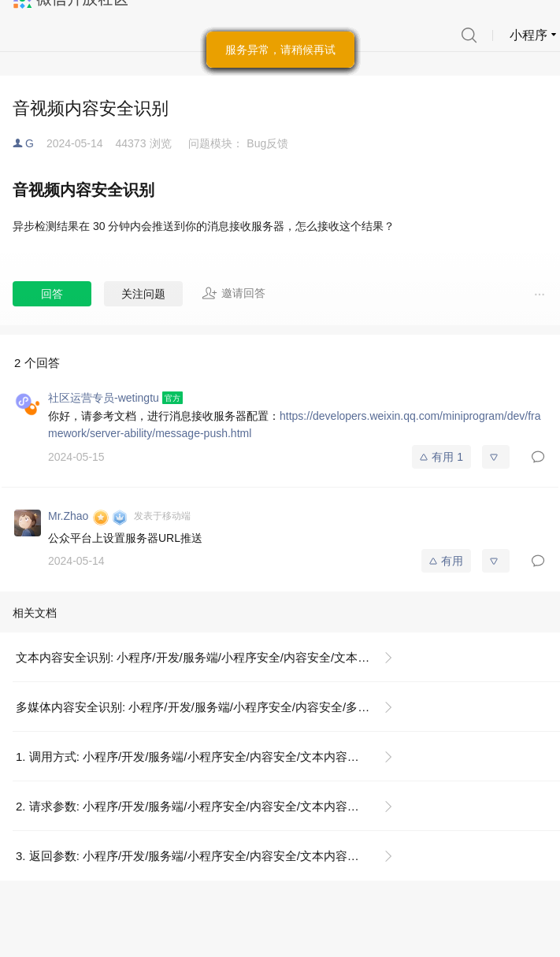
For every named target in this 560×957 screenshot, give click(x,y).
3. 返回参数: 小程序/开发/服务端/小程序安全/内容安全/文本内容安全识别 (205, 856)
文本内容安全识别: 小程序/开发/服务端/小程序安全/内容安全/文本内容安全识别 (211, 657)
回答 (52, 294)
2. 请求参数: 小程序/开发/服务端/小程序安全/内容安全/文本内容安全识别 (205, 806)
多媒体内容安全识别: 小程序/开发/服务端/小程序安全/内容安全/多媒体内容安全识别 (211, 707)
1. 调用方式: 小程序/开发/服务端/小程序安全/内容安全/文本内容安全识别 (205, 757)
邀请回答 (234, 293)
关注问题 (143, 294)
